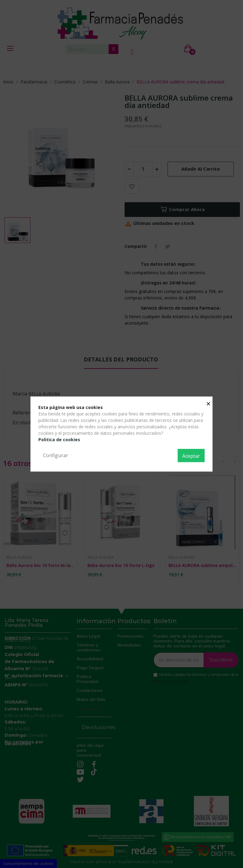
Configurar (56, 455)
